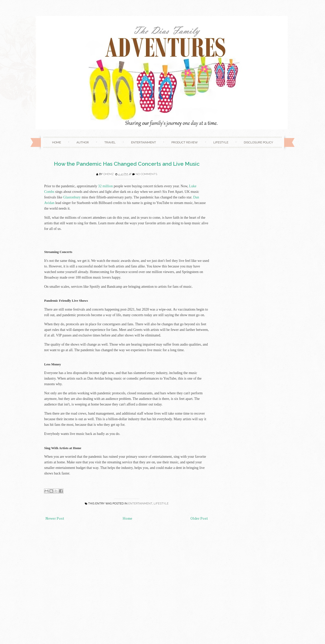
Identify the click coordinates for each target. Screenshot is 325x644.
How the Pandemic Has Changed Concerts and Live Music (127, 164)
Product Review (185, 142)
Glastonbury (72, 197)
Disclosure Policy (258, 142)
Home (56, 142)
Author (83, 142)
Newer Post (55, 518)
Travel (110, 142)
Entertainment (143, 142)
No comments (146, 174)
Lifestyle (221, 142)
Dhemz (109, 174)
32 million (105, 186)
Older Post (199, 518)
